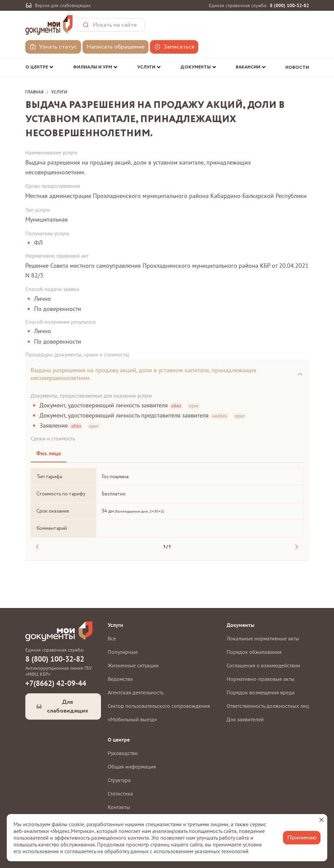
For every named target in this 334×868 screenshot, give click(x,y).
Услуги (59, 92)
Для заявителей (245, 719)
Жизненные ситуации (133, 665)
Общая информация (132, 766)
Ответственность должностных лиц (268, 706)
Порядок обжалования (254, 652)
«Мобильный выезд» (133, 719)
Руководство (123, 753)
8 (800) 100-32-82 (289, 5)
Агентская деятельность (136, 692)
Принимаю (302, 838)
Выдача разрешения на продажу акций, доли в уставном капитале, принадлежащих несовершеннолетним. (144, 374)
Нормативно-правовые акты (261, 679)
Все (112, 638)
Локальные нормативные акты (263, 638)
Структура (119, 780)
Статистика (120, 793)
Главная (34, 92)
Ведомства (120, 679)
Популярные (123, 652)
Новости (297, 68)
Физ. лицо (49, 454)
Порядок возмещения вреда (261, 692)
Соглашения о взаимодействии (263, 665)
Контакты (119, 807)
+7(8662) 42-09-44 (56, 683)
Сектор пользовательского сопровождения (159, 706)
